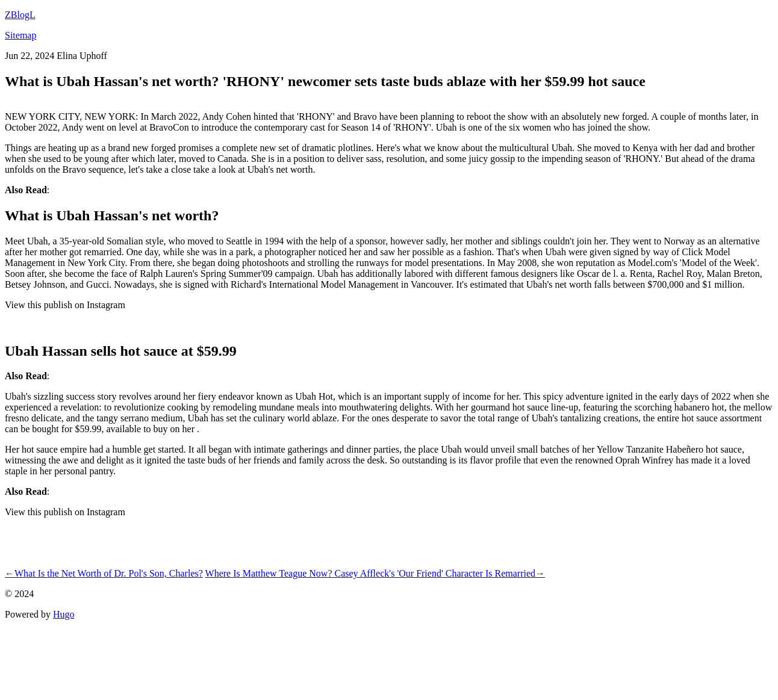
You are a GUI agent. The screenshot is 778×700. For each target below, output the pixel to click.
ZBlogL (20, 15)
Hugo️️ (64, 614)
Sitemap (20, 35)
